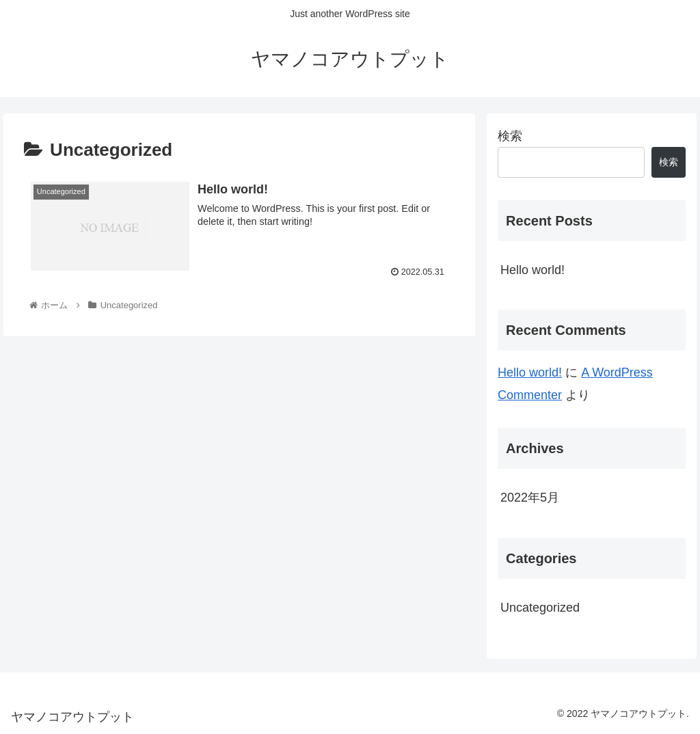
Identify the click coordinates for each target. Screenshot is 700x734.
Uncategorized (540, 608)
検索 (510, 136)
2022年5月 (530, 498)
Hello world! (533, 270)
